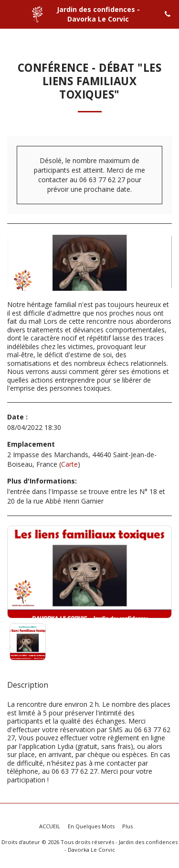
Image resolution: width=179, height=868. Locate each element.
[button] (11, 14)
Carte (69, 464)
